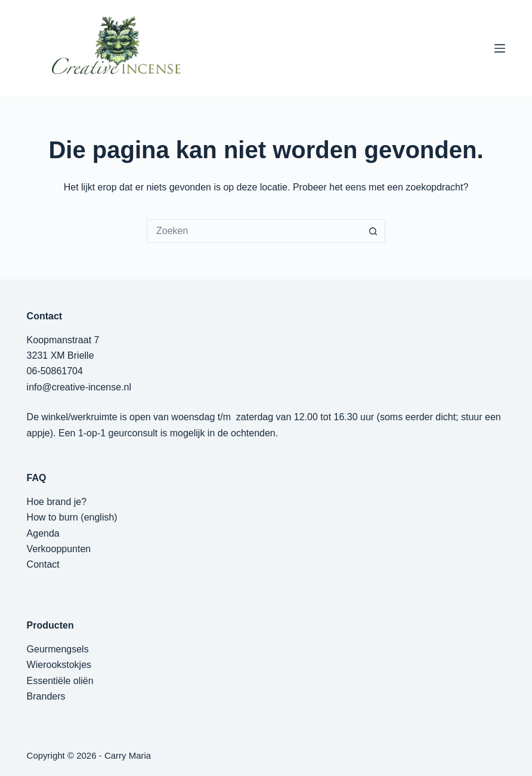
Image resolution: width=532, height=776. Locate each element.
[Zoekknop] (373, 231)
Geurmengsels (58, 649)
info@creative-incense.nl (79, 387)
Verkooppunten (59, 549)
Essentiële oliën (60, 681)
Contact (43, 564)
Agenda (43, 533)
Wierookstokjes (59, 665)
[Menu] (500, 48)
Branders (46, 696)
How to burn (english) (72, 517)
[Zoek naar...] (254, 231)
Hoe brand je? (57, 502)
